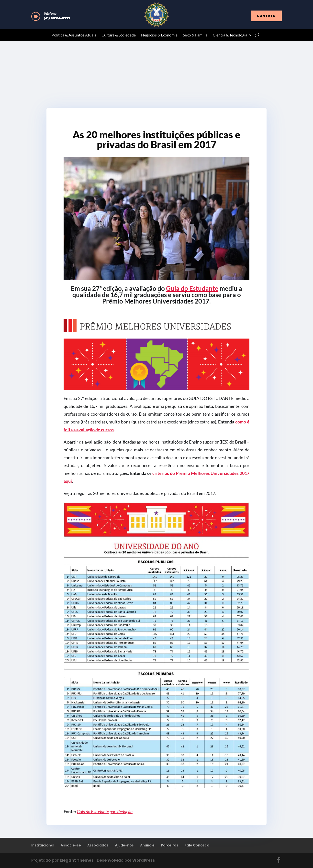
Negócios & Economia (159, 35)
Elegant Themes (77, 860)
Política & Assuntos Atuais (74, 35)
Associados (98, 845)
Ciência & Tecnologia (230, 35)
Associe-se (71, 845)
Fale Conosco (197, 845)
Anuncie (147, 845)
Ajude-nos (124, 845)
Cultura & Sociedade (119, 35)
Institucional (43, 845)
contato (266, 16)
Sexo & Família (195, 35)
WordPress (144, 860)
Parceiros (170, 845)
